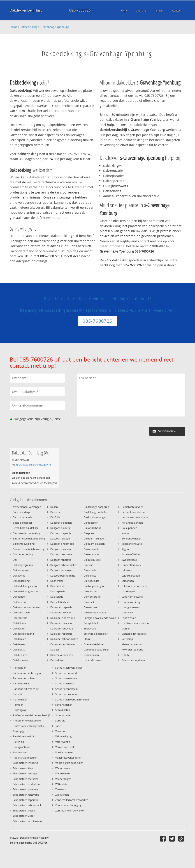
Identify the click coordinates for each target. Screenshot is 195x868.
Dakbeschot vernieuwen (27, 607)
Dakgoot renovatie (61, 554)
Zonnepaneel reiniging (68, 805)
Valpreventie (63, 742)
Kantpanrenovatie (132, 544)
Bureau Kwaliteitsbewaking (29, 549)
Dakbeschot (20, 602)
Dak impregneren (23, 565)
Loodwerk (127, 612)
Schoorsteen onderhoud (27, 784)
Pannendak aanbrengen (27, 673)
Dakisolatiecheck (60, 602)
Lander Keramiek (131, 565)
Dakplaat (89, 533)
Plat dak (18, 694)
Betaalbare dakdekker (26, 528)
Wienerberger (63, 779)
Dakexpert (56, 512)
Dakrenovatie (92, 549)
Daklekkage (57, 660)
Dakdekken (19, 623)
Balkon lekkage (22, 512)
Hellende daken (93, 660)
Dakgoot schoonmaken (64, 565)
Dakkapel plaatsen (61, 623)
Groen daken (91, 655)
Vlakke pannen (64, 752)
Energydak (90, 628)
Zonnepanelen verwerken (70, 810)
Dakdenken (20, 639)
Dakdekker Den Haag (26, 10)
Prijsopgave (20, 710)
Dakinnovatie (58, 586)
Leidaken (127, 570)
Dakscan (89, 565)
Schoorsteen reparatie (26, 800)
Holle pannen (129, 528)
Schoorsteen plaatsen (25, 789)
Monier (126, 628)
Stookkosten (63, 710)
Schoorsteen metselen (26, 779)
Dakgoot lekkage (60, 538)
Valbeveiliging (63, 736)
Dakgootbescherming (63, 576)
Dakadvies (19, 576)
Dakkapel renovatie (62, 628)
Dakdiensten (20, 655)
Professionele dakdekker (27, 720)
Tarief (58, 726)
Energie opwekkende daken (100, 618)
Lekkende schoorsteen (135, 586)
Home (14, 27)
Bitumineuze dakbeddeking (29, 538)
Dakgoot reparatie (61, 560)
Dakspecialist (91, 581)
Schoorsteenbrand (66, 673)
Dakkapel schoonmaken (64, 639)
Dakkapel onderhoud (63, 618)
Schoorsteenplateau (67, 689)
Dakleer (55, 649)
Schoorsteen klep (23, 768)
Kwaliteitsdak (129, 560)
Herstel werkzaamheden (135, 517)
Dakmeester (91, 523)
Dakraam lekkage (94, 538)
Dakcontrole (20, 618)
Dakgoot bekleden (61, 523)
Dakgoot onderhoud (62, 544)
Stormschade (63, 715)
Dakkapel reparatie (61, 634)
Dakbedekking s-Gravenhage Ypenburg (44, 27)
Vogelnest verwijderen (68, 758)
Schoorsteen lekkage (25, 773)
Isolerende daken (131, 538)
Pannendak (20, 668)
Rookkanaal (20, 752)
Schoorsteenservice (66, 694)
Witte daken (62, 784)
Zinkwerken (62, 795)
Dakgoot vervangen (62, 570)
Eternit (88, 639)
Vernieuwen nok (65, 747)
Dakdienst (19, 649)
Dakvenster (90, 591)
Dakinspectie (58, 591)
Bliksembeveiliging (24, 544)
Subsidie (60, 720)
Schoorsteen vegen (24, 810)
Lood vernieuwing (132, 597)
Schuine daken (64, 705)
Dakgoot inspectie (61, 533)
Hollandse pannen (132, 523)
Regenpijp (19, 731)
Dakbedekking (21, 581)
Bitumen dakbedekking (26, 533)
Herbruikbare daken (133, 512)
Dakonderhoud (93, 528)
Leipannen (128, 581)
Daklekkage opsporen (96, 507)
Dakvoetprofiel (92, 597)
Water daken (63, 768)
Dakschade (90, 570)
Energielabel (91, 623)
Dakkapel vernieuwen (63, 644)
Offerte (125, 655)
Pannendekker (21, 683)
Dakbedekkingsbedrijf (26, 586)
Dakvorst (89, 602)
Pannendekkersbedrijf (26, 689)
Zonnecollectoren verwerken (72, 800)
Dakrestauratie (92, 560)
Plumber (18, 705)
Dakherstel (57, 581)
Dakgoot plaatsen (61, 549)
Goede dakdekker (94, 644)
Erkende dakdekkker (96, 634)
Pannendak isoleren (24, 678)
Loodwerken (129, 618)
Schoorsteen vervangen (69, 668)
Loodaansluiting (131, 602)
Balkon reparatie (22, 517)
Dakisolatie (57, 597)
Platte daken (20, 699)
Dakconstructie (22, 612)
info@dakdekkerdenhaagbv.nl (33, 465)
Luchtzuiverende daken (135, 623)
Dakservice (90, 576)
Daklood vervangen (95, 517)
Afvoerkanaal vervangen (27, 507)
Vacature (60, 731)
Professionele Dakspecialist (29, 726)
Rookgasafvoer (22, 747)
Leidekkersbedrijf (131, 576)
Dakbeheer (19, 597)
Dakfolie (55, 517)
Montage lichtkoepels (134, 634)
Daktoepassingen (94, 586)
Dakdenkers (20, 644)
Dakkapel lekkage (60, 612)
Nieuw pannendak (132, 644)
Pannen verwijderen (133, 660)
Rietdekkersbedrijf (23, 736)
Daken (54, 507)
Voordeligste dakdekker (69, 763)
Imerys (125, 533)
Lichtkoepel (128, 591)
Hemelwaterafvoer (132, 507)
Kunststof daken (131, 554)
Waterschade (63, 773)
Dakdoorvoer (21, 660)
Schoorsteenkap (65, 683)
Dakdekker (19, 628)
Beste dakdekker (22, 523)
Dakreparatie (91, 554)
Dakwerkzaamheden (96, 612)
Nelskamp (127, 639)
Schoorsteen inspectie (26, 763)
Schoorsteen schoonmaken (29, 805)
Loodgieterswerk (131, 607)
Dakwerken (90, 607)
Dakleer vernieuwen (62, 655)
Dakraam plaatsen (94, 544)
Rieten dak (19, 742)
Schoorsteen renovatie (26, 795)
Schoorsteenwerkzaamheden (72, 699)
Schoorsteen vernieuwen (27, 821)
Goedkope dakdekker (96, 649)
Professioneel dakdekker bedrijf (31, 715)
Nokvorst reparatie (132, 649)
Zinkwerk (61, 789)
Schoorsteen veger (24, 816)
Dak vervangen (22, 570)
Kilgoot (126, 549)
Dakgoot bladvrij (60, 528)
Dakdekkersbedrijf (23, 634)
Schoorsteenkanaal (66, 678)
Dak (15, 560)
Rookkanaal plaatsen (25, 758)
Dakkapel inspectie (61, 607)
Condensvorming (23, 554)
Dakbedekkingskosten (26, 591)
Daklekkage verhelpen (97, 512)
